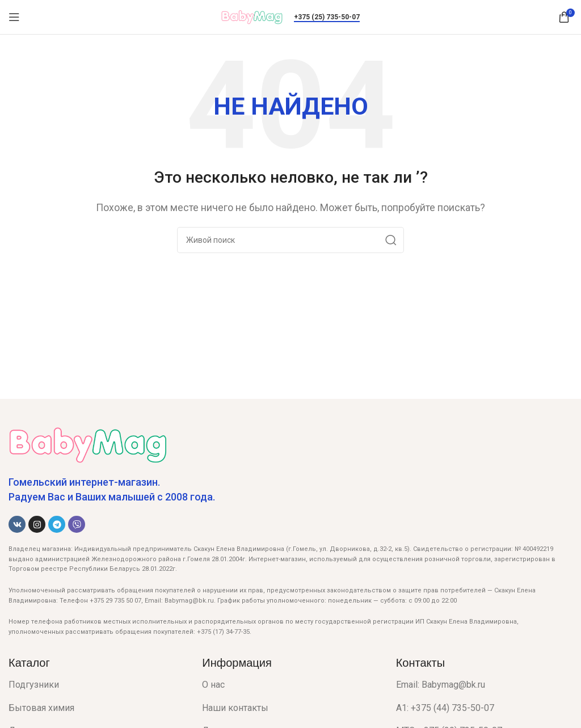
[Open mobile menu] (14, 17)
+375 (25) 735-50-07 (327, 17)
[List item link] (97, 685)
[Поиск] (290, 240)
